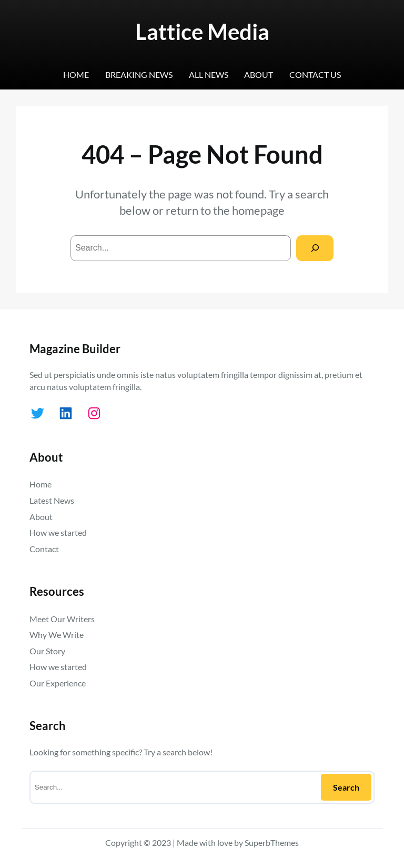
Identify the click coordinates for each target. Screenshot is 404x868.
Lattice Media (202, 31)
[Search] (315, 248)
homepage (258, 210)
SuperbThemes (272, 842)
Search (346, 787)
